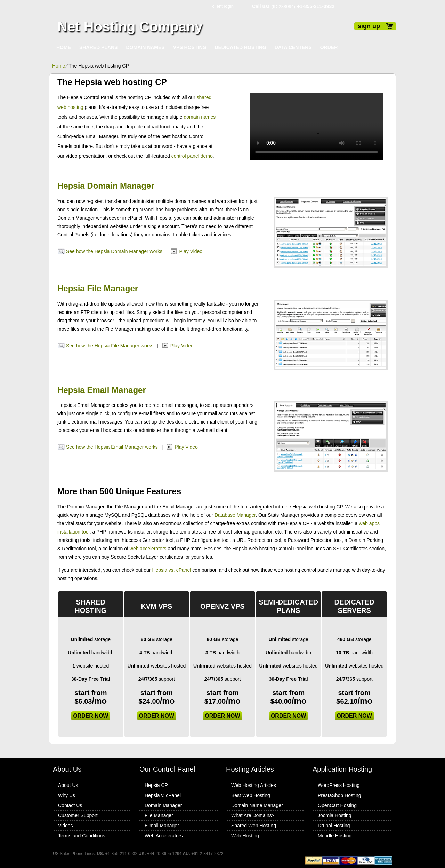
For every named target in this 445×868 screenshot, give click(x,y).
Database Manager (235, 515)
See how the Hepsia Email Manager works (112, 447)
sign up (369, 26)
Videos (66, 826)
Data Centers (293, 47)
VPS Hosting (190, 47)
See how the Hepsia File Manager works (110, 346)
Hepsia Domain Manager (106, 186)
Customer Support (78, 815)
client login (223, 6)
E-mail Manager (162, 826)
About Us (68, 785)
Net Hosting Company (130, 26)
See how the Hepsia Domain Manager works (114, 251)
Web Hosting (245, 836)
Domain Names (145, 47)
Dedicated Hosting (240, 47)
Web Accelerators (164, 836)
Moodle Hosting (335, 836)
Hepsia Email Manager (102, 390)
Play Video (191, 251)
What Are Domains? (253, 815)
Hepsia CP (156, 785)
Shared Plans (98, 47)
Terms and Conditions (82, 836)
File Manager (159, 815)
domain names (200, 117)
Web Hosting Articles (254, 785)
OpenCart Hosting (337, 805)
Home (64, 47)
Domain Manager (163, 805)
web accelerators (148, 549)
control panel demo (192, 156)
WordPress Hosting (339, 785)
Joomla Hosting (335, 815)
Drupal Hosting (334, 826)
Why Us (67, 795)
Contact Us (70, 805)
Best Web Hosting (251, 795)
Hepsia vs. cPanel (171, 570)
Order (329, 47)
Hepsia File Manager (98, 288)
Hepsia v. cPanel (163, 795)
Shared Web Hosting (254, 826)
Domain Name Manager (257, 805)
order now (91, 716)
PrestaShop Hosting (339, 795)
